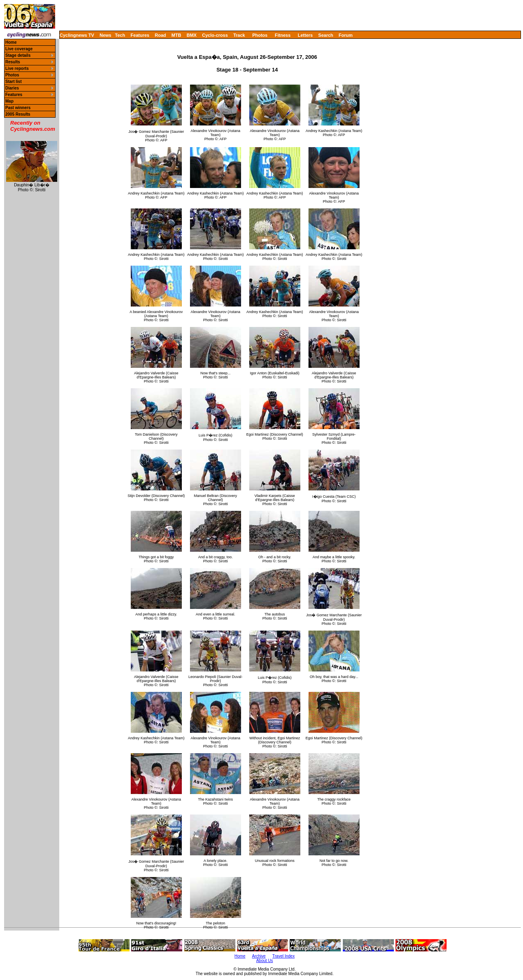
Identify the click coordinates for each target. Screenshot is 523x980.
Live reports (17, 68)
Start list (13, 82)
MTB (177, 35)
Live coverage (19, 49)
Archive (259, 956)
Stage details (18, 55)
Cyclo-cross (215, 35)
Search (326, 35)
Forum (346, 35)
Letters (305, 35)
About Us (265, 961)
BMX (192, 35)
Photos (260, 35)
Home (11, 42)
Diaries (12, 88)
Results (13, 62)
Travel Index (284, 956)
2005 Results (18, 114)
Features (140, 35)
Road (161, 35)
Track (239, 35)
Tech (120, 35)
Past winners (18, 108)
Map (9, 101)
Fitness (283, 35)
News (106, 35)
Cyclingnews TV (77, 35)
